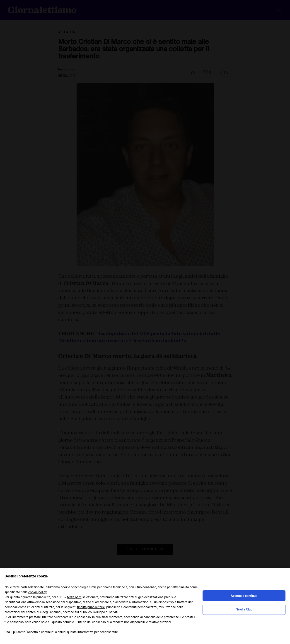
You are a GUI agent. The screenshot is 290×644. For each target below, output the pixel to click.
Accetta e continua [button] (244, 596)
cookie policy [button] (37, 592)
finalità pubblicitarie (91, 607)
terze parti (74, 597)
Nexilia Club (244, 609)
